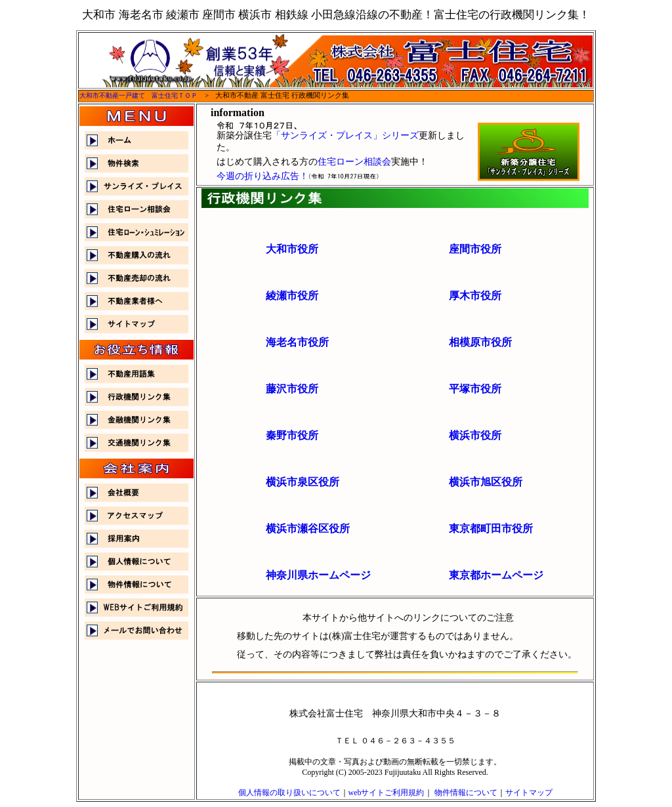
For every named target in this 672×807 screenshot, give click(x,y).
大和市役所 (292, 249)
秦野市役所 (292, 435)
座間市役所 (475, 249)
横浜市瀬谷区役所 (308, 528)
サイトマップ (529, 793)
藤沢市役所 (292, 389)
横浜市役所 (475, 435)
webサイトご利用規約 (387, 793)
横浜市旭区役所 (486, 482)
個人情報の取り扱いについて (289, 793)
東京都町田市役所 (491, 528)
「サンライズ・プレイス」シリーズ (345, 135)
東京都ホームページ (496, 575)
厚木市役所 (475, 296)
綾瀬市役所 (292, 296)
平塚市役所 (475, 389)
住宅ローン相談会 (354, 162)
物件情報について (466, 793)
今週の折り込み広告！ (262, 176)
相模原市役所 (480, 342)
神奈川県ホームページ (318, 575)
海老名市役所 (297, 342)
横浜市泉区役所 (303, 482)
